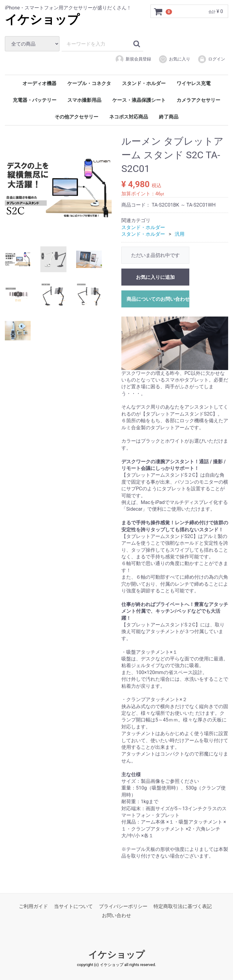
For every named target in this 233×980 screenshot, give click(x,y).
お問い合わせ (116, 915)
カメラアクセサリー (198, 100)
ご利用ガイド (33, 906)
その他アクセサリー (76, 117)
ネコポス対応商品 (129, 117)
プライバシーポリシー (123, 906)
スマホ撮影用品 (84, 100)
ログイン (211, 59)
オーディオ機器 (39, 83)
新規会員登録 (133, 59)
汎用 (180, 234)
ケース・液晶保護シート (139, 100)
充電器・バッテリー (35, 100)
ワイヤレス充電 (194, 83)
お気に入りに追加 (155, 277)
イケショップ (42, 20)
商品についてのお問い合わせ (158, 299)
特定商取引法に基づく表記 (183, 906)
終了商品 (169, 117)
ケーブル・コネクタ (89, 83)
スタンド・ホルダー (144, 83)
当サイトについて (73, 906)
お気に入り (174, 59)
